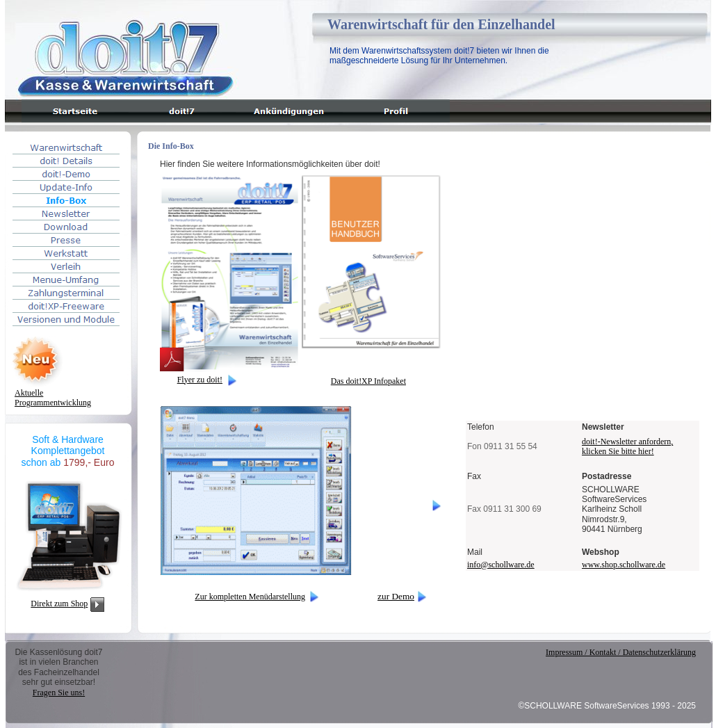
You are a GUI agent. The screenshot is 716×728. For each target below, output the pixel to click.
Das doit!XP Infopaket (368, 381)
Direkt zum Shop (59, 604)
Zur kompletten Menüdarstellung (250, 597)
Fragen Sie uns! (59, 693)
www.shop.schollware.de (624, 565)
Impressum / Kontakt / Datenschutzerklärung (621, 652)
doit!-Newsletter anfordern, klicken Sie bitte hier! (627, 446)
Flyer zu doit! (200, 380)
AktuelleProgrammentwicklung (53, 398)
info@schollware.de (501, 565)
